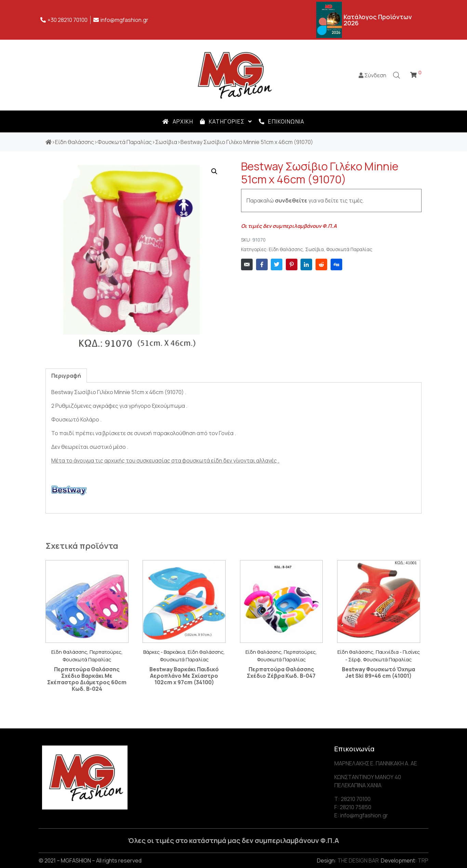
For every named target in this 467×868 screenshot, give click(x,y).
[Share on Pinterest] (292, 264)
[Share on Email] (247, 264)
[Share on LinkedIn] (306, 264)
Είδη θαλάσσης (286, 249)
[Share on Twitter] (277, 264)
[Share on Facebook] (262, 264)
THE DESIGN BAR (358, 860)
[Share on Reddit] (321, 264)
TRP (423, 860)
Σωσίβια (315, 249)
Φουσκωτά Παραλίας (349, 249)
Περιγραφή (66, 376)
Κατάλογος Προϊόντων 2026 (378, 20)
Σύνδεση (372, 75)
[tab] (66, 375)
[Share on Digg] (336, 264)
